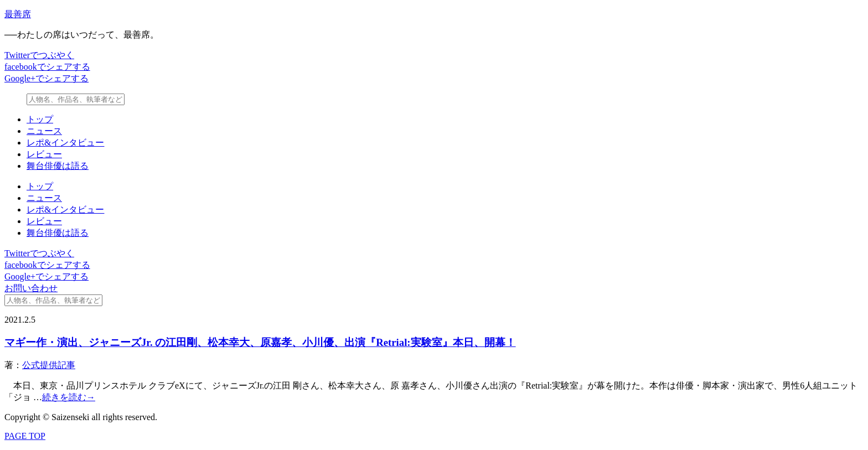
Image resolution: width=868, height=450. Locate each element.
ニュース (44, 131)
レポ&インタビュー (65, 143)
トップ (40, 119)
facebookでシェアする (47, 67)
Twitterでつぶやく (39, 55)
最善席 (18, 14)
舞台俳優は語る (58, 166)
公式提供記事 (49, 365)
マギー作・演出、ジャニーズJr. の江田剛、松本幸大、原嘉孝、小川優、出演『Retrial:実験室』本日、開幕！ (260, 342)
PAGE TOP (25, 436)
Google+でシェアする (46, 78)
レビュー (44, 154)
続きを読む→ (69, 397)
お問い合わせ (31, 288)
